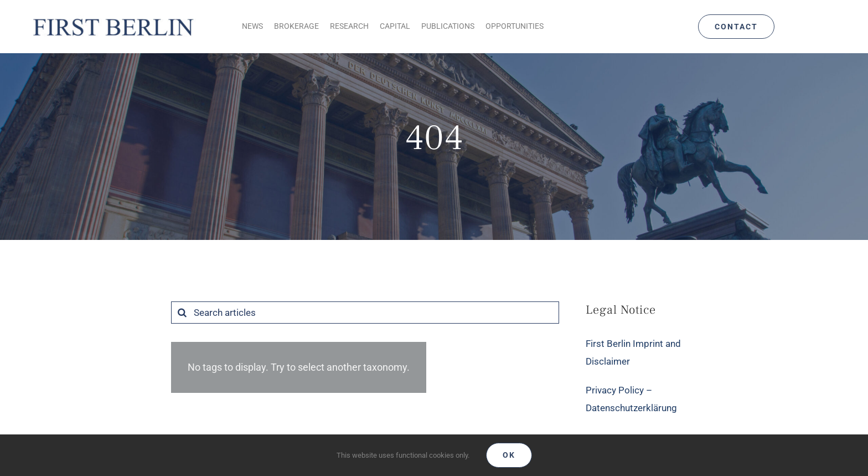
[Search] (182, 313)
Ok (509, 455)
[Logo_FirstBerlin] (113, 17)
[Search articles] (365, 313)
